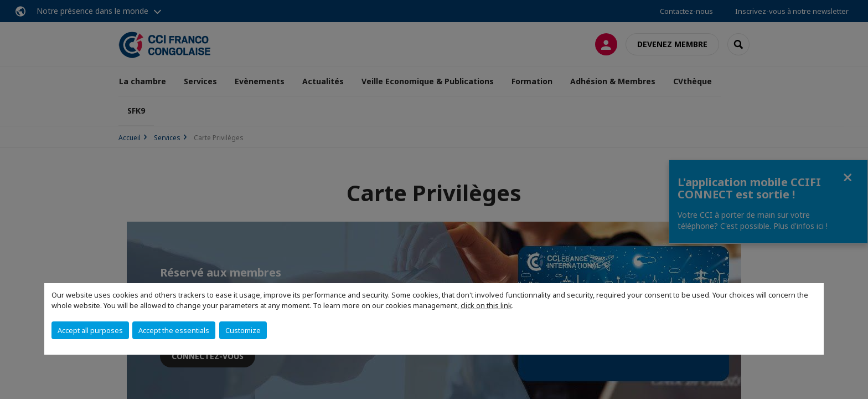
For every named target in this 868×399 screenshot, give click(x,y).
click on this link (486, 305)
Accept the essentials (174, 330)
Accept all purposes (90, 330)
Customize (243, 330)
